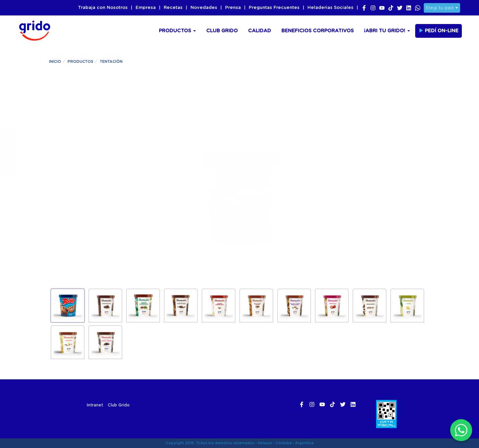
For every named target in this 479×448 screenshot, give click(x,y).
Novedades (204, 8)
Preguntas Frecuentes (274, 8)
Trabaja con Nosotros (103, 8)
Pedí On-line (439, 31)
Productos (177, 31)
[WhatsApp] (461, 430)
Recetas (173, 8)
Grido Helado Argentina (33, 30)
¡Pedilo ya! (97, 191)
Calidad (260, 31)
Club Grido (222, 31)
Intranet (95, 405)
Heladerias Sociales (330, 8)
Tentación (111, 62)
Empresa (146, 8)
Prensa (233, 8)
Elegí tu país (442, 8)
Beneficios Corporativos (318, 31)
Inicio (55, 62)
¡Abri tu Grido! (387, 31)
